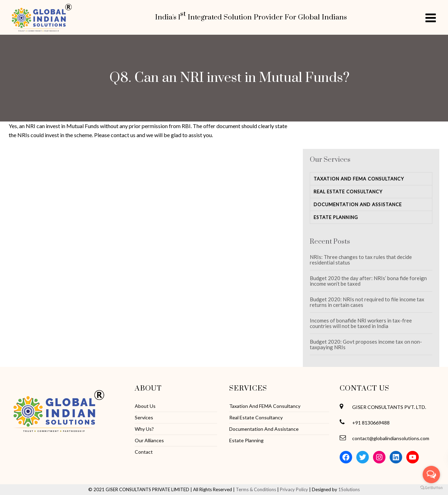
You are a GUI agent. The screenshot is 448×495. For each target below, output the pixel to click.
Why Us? (144, 429)
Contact (144, 452)
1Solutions (349, 489)
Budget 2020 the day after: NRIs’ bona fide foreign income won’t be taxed (368, 281)
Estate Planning (336, 217)
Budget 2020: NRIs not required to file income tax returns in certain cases (367, 302)
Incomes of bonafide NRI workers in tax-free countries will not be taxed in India (361, 323)
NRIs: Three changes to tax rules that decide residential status (361, 260)
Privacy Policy (294, 489)
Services (144, 418)
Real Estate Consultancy (348, 192)
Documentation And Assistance (358, 204)
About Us (145, 406)
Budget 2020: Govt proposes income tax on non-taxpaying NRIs (366, 344)
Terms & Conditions (256, 489)
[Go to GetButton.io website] (431, 488)
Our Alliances (149, 441)
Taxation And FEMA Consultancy (359, 179)
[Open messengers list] (431, 475)
